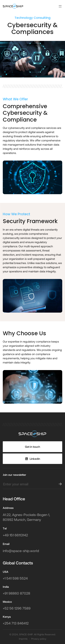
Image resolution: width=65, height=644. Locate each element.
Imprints (23, 639)
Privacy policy (39, 639)
